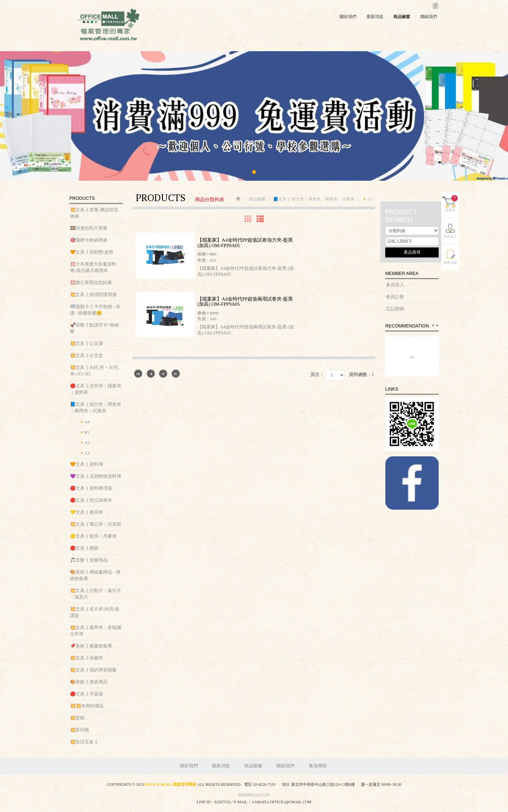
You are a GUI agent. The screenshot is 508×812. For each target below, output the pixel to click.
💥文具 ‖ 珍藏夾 (87, 658)
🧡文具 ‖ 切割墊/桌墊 (92, 252)
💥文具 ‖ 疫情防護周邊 (93, 295)
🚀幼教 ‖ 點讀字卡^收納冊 (94, 328)
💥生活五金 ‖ (84, 742)
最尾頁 (176, 374)
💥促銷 (77, 718)
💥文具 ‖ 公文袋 (87, 343)
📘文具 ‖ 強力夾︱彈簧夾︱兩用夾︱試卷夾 (96, 408)
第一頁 (138, 374)
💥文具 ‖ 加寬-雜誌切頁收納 (94, 213)
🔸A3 (84, 453)
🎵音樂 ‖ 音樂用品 (89, 560)
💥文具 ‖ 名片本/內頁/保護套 (95, 612)
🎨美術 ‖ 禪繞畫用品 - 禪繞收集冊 (95, 575)
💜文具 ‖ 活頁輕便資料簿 (96, 476)
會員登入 (395, 285)
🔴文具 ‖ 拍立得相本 (91, 500)
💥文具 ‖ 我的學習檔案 (93, 670)
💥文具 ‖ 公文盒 (87, 355)
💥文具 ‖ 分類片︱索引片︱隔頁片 (96, 594)
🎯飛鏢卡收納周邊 (89, 240)
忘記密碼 (395, 309)
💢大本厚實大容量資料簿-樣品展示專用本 (93, 267)
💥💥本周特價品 (87, 706)
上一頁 (151, 374)
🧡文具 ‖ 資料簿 (87, 464)
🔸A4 (84, 422)
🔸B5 (84, 432)
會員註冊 (395, 297)
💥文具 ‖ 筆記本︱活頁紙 (96, 524)
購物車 (454, 202)
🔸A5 (84, 443)
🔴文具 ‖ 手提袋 (87, 694)
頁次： (317, 375)
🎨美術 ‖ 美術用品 (89, 682)
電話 (248, 784)
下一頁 (163, 374)
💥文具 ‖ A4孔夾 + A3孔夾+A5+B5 (94, 371)
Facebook (435, 6)
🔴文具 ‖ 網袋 (84, 548)
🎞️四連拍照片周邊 (89, 228)
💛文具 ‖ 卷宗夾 (87, 512)
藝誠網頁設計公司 (254, 795)
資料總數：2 (361, 375)
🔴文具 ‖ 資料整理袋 (91, 488)
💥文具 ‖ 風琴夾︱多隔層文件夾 (96, 631)
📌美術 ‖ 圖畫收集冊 (91, 646)
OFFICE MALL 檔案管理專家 (108, 26)
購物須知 (452, 261)
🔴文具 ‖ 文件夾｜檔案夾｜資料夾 (96, 389)
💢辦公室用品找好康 (91, 283)
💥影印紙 (80, 730)
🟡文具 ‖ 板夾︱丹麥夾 (93, 536)
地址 (286, 784)
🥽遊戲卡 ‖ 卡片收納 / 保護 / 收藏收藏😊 (95, 310)
